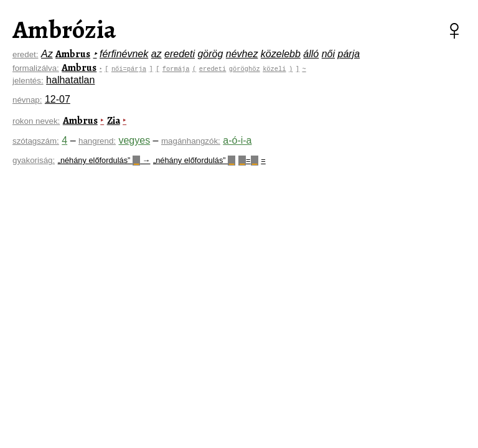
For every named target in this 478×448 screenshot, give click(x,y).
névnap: (27, 100)
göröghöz (246, 68)
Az (47, 54)
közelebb (281, 54)
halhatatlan (70, 80)
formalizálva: (36, 68)
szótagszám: (36, 141)
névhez (242, 54)
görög (210, 54)
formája (177, 68)
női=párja (130, 68)
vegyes (134, 140)
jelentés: (28, 81)
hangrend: (97, 141)
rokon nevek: (36, 121)
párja (349, 54)
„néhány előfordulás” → (104, 160)
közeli (275, 68)
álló (311, 54)
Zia (114, 121)
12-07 (58, 99)
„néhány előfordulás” (194, 160)
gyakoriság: (34, 160)
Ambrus (73, 54)
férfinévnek (124, 54)
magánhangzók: (191, 141)
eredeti (180, 54)
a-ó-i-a (237, 140)
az (157, 54)
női (328, 54)
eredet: (26, 54)
